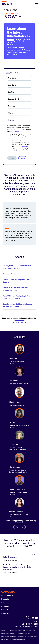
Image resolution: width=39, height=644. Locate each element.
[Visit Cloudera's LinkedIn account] (33, 618)
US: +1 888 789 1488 (30, 624)
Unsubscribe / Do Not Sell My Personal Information (14, 633)
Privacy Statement (14, 132)
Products (5, 599)
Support (5, 610)
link (24, 151)
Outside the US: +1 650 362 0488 (25, 627)
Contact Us (33, 621)
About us (5, 613)
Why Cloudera (7, 595)
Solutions (5, 603)
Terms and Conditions (19, 130)
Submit (12, 158)
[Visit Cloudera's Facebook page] (27, 618)
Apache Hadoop (4, 636)
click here (25, 639)
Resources (6, 606)
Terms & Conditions (21, 630)
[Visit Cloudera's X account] (30, 618)
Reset (23, 158)
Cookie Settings (28, 633)
